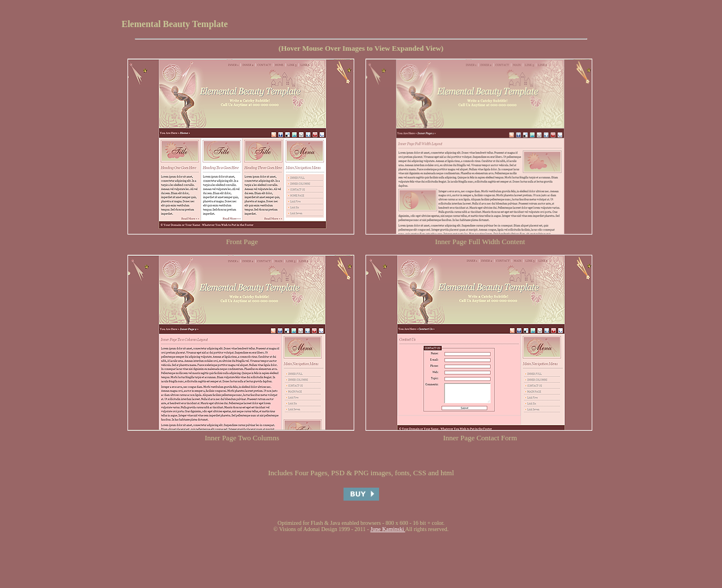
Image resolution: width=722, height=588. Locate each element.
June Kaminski (388, 529)
